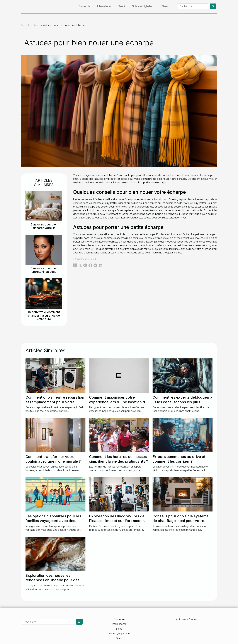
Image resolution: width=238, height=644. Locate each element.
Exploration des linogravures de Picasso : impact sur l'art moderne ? (119, 521)
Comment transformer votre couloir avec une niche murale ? (53, 459)
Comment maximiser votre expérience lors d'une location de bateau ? (118, 402)
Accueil (25, 25)
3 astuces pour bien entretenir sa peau (44, 270)
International (104, 6)
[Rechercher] (193, 6)
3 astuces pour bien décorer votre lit (44, 226)
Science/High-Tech (143, 6)
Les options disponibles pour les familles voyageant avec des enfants (53, 521)
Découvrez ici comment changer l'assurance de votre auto (44, 316)
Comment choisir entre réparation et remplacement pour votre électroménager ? (55, 402)
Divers (165, 6)
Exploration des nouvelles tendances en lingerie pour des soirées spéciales (53, 580)
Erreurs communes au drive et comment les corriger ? (179, 459)
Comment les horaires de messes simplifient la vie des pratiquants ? (119, 459)
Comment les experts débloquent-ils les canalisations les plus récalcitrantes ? (182, 402)
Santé (122, 6)
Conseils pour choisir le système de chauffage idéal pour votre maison (181, 521)
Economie (84, 6)
